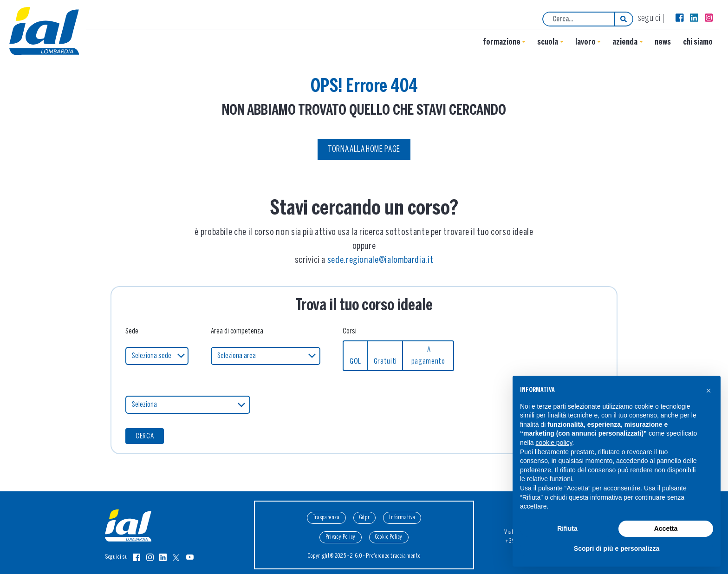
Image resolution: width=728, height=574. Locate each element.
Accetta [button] (666, 528)
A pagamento (428, 356)
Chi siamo (698, 42)
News (663, 42)
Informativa (402, 518)
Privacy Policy (341, 537)
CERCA (145, 436)
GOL (355, 362)
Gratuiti (385, 362)
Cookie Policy (389, 537)
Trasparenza (326, 518)
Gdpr (365, 518)
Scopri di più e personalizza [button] (617, 548)
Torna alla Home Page (364, 150)
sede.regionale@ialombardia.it (380, 260)
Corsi (350, 331)
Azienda (625, 42)
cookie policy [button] (554, 443)
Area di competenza (237, 331)
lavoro (585, 42)
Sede (132, 331)
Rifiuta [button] (567, 528)
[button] (708, 391)
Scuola (548, 42)
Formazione (502, 42)
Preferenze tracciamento (393, 556)
